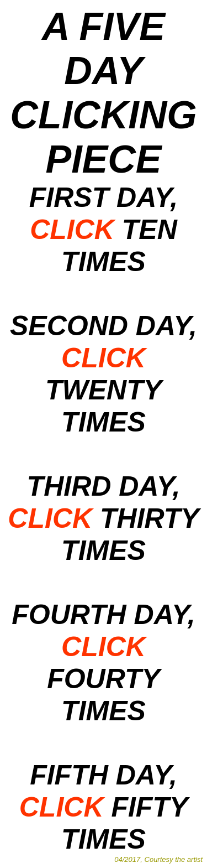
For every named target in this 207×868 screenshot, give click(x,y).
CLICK (72, 230)
